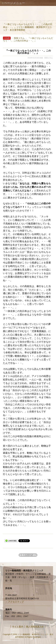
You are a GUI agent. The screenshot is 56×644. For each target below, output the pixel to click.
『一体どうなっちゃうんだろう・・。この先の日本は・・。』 (28, 39)
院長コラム (19, 38)
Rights (30, 637)
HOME (7, 38)
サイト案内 (18, 626)
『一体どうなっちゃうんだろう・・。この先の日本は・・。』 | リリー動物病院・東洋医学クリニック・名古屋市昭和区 (28, 27)
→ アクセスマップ (14, 602)
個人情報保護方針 (35, 626)
